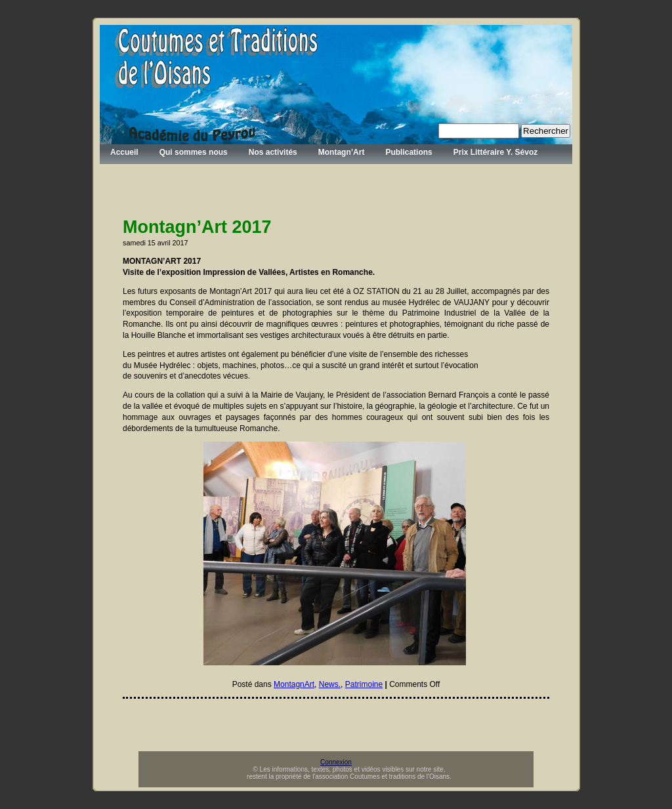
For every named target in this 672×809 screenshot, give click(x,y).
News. (330, 684)
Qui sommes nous (194, 152)
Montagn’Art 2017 (197, 227)
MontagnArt (294, 684)
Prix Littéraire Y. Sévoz (496, 152)
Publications (409, 152)
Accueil (124, 152)
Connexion (336, 762)
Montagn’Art (342, 152)
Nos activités (273, 152)
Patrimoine (364, 684)
